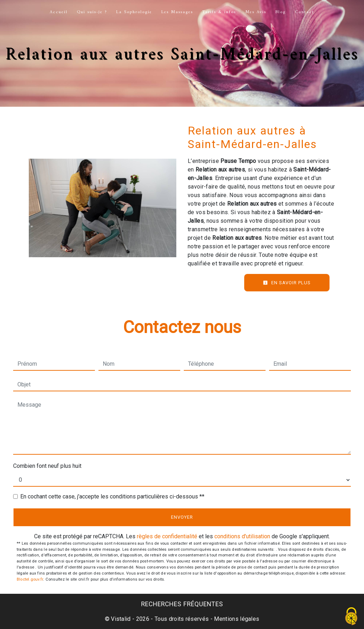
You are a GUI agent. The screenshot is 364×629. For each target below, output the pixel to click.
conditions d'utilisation (242, 536)
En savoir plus (287, 283)
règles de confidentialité (167, 536)
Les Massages (177, 12)
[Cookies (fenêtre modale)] (352, 617)
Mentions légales (236, 619)
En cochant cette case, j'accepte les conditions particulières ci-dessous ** (112, 496)
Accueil (59, 12)
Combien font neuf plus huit (47, 466)
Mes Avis (256, 12)
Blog (281, 12)
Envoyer (182, 517)
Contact (305, 12)
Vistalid (121, 619)
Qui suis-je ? (92, 12)
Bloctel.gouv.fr (30, 579)
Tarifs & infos (219, 12)
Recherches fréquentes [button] (182, 604)
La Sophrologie (134, 12)
